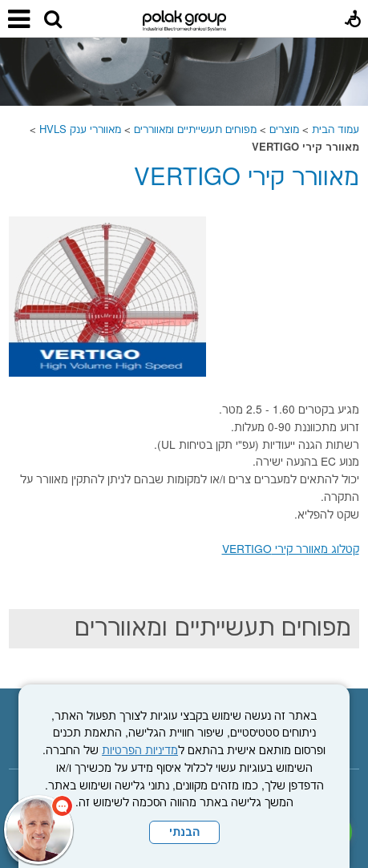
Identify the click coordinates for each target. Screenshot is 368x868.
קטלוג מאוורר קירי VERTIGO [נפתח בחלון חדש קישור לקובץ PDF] (291, 550)
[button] (53, 20)
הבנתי (184, 833)
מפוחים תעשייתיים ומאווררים (195, 130)
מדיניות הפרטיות (140, 751)
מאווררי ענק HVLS (80, 130)
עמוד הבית (336, 130)
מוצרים (284, 130)
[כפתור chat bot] (38, 830)
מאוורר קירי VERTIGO (247, 178)
